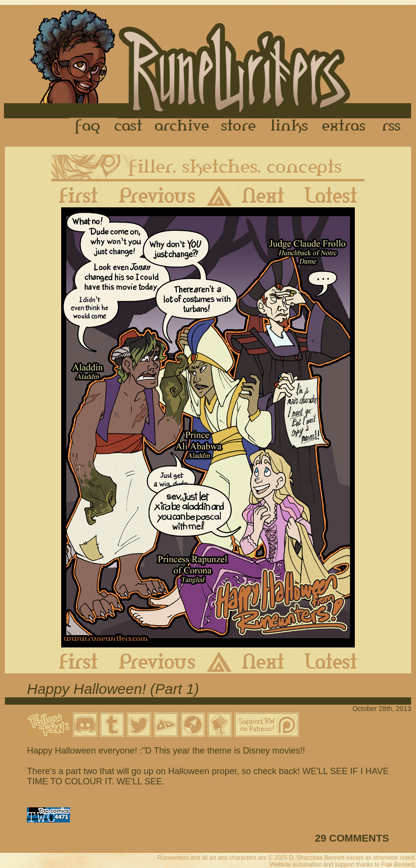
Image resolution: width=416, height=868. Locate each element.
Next (271, 195)
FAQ (88, 127)
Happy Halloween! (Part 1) (113, 689)
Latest (339, 195)
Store (238, 127)
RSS (394, 127)
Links (289, 127)
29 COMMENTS (352, 838)
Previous (150, 195)
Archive (182, 127)
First (70, 195)
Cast (129, 127)
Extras (346, 127)
